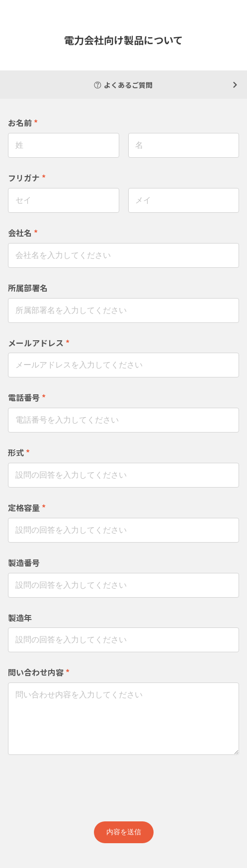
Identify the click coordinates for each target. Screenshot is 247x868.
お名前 (23, 123)
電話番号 (27, 397)
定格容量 (27, 507)
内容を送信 (124, 832)
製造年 (20, 618)
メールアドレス (39, 343)
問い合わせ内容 (39, 672)
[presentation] (124, 786)
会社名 (23, 233)
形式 (19, 452)
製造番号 (24, 562)
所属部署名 (28, 288)
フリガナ (27, 178)
